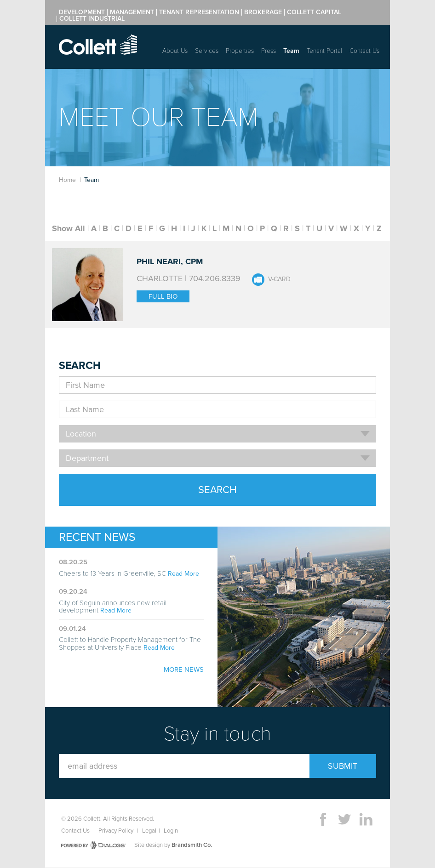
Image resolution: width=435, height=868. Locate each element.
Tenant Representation (199, 12)
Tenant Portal (324, 51)
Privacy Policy (116, 831)
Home (67, 180)
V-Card (279, 279)
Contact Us (364, 51)
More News (184, 669)
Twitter (344, 819)
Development (82, 12)
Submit (343, 766)
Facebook (323, 819)
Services (207, 51)
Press (269, 51)
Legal (149, 831)
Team (291, 51)
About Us (175, 51)
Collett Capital (314, 12)
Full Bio (163, 296)
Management (132, 12)
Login (171, 831)
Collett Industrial (92, 19)
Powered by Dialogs (94, 845)
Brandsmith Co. (192, 845)
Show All (69, 228)
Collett (98, 45)
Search (217, 490)
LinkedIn (366, 819)
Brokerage (263, 12)
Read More (183, 574)
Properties (240, 51)
